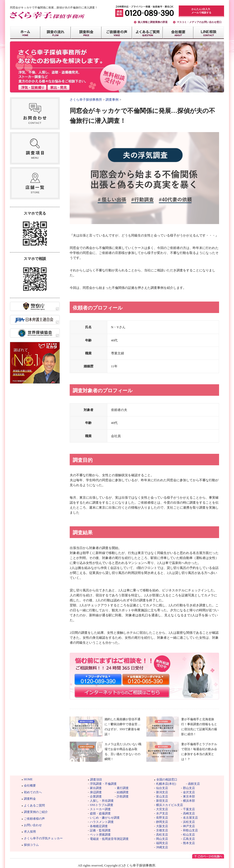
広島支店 (189, 839)
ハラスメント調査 (102, 822)
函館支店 (194, 784)
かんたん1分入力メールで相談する (201, 11)
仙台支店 (162, 788)
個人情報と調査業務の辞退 (153, 22)
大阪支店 (162, 826)
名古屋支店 (190, 818)
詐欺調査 (123, 796)
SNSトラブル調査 (102, 805)
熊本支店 (189, 843)
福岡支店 (162, 843)
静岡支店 (162, 822)
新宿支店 (162, 801)
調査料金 (30, 799)
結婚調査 (123, 792)
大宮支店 (162, 809)
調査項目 (96, 780)
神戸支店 (189, 826)
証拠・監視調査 (100, 830)
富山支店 (162, 796)
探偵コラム (31, 845)
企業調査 (96, 796)
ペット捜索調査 (100, 835)
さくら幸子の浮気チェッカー (43, 838)
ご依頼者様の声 (34, 819)
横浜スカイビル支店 (170, 805)
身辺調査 (96, 792)
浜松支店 (189, 822)
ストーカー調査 (100, 809)
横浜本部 (189, 801)
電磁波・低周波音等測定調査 (109, 839)
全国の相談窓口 (167, 780)
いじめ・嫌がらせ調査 (105, 818)
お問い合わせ (33, 825)
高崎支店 (189, 813)
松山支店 (189, 835)
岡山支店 (162, 839)
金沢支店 (189, 792)
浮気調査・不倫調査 (103, 784)
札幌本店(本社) (166, 784)
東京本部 (189, 796)
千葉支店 (189, 809)
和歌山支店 (190, 830)
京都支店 (162, 830)
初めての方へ (33, 792)
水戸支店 (162, 813)
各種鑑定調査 (99, 826)
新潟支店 (162, 792)
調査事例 (112, 100)
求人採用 (30, 832)
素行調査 (123, 788)
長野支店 (162, 818)
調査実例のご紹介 (36, 812)
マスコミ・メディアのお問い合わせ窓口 (199, 22)
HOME (28, 779)
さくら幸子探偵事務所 (86, 100)
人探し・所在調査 (102, 801)
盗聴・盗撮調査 (100, 813)
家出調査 (96, 788)
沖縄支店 (162, 847)
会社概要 (30, 786)
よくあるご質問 (34, 805)
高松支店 (162, 835)
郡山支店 (189, 788)
